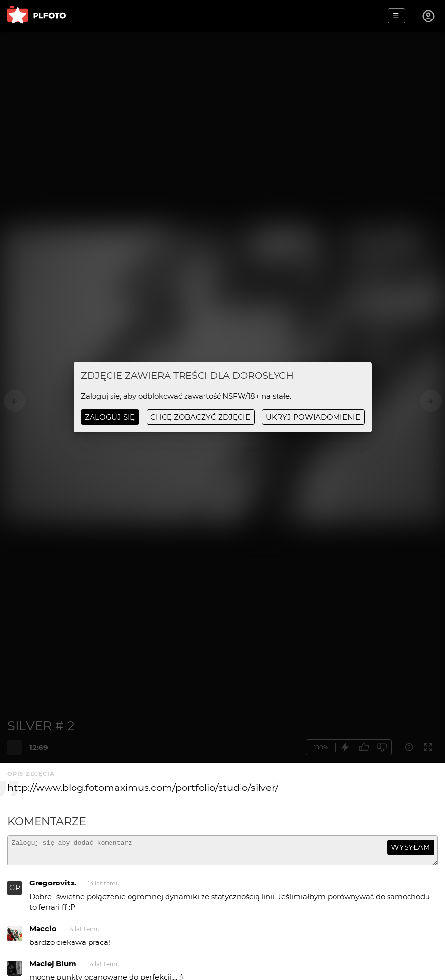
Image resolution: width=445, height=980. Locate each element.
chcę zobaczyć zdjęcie (200, 417)
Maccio (43, 933)
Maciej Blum (53, 968)
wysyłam (410, 847)
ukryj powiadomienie (313, 417)
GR (15, 892)
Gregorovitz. (53, 887)
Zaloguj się (110, 417)
